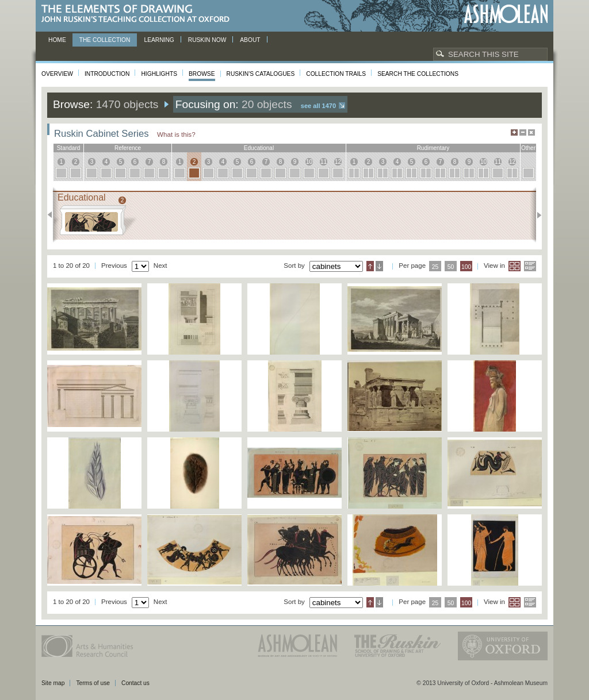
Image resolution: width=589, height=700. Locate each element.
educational (259, 148)
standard (69, 148)
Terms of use (93, 683)
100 (466, 267)
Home (57, 40)
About (250, 40)
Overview (57, 74)
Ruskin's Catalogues (261, 74)
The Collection (105, 40)
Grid (515, 266)
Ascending (370, 266)
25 (435, 267)
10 (309, 162)
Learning (159, 40)
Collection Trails (336, 74)
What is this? (176, 134)
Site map (53, 683)
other (528, 148)
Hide (531, 132)
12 (338, 162)
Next (536, 215)
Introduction (107, 74)
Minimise (523, 132)
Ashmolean (506, 14)
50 (451, 267)
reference (128, 148)
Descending (379, 266)
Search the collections (418, 74)
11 (324, 162)
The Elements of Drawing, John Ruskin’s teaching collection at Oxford (139, 14)
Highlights (159, 74)
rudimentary (433, 148)
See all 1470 (318, 106)
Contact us (135, 683)
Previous (53, 215)
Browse (202, 74)
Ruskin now (207, 40)
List (530, 266)
